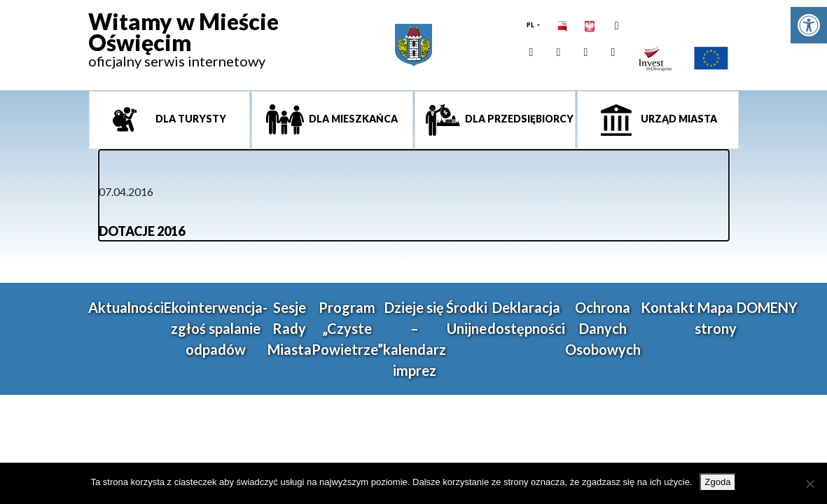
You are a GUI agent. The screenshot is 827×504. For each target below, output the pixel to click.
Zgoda (718, 482)
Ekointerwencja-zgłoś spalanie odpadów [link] (216, 328)
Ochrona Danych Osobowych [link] (603, 328)
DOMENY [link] (767, 307)
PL (531, 25)
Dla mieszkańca (352, 119)
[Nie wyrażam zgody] (809, 484)
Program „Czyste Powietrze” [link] (347, 328)
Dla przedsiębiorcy (518, 119)
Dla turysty (190, 119)
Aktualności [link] (126, 307)
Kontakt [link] (668, 307)
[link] (809, 25)
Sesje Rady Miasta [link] (290, 328)
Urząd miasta (678, 119)
